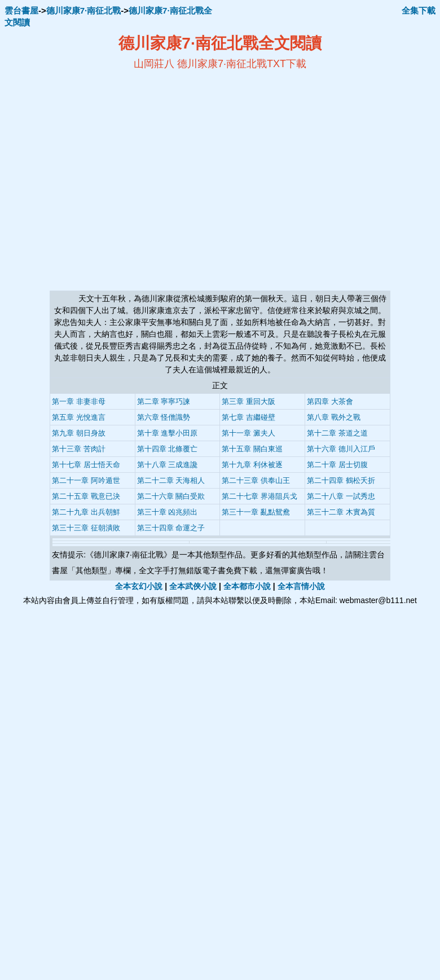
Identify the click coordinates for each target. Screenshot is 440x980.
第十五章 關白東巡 (252, 449)
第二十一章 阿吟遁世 (86, 480)
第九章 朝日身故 (79, 433)
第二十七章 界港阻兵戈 (259, 496)
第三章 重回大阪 (248, 401)
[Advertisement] (115, 180)
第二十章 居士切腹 (337, 465)
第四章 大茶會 (330, 401)
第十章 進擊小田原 (168, 433)
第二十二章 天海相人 (171, 480)
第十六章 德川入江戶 (341, 449)
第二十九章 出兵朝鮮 (86, 512)
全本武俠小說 (193, 586)
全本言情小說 (301, 586)
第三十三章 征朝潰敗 (86, 528)
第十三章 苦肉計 (79, 449)
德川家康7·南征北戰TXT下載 (242, 64)
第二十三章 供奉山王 (256, 480)
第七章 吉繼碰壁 (248, 417)
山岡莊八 (154, 64)
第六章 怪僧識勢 (164, 417)
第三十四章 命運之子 (171, 528)
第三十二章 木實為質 (341, 512)
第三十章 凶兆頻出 (168, 512)
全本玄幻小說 (139, 586)
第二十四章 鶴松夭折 (341, 480)
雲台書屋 (21, 10)
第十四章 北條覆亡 (168, 449)
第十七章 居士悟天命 (86, 465)
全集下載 (419, 10)
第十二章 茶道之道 (337, 433)
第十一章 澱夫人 (248, 433)
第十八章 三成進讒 (168, 465)
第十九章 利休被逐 (252, 465)
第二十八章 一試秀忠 (341, 496)
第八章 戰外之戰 (334, 417)
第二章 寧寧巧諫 (164, 401)
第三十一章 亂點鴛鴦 (256, 512)
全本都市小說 (247, 586)
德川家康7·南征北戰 (84, 10)
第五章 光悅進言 (79, 417)
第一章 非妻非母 (79, 401)
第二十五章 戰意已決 (86, 496)
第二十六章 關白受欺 (171, 496)
